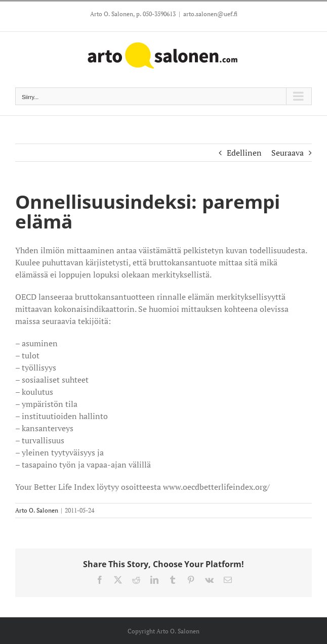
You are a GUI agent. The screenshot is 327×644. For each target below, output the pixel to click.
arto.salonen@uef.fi (210, 14)
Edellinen (244, 153)
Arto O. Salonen (37, 510)
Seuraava (288, 153)
